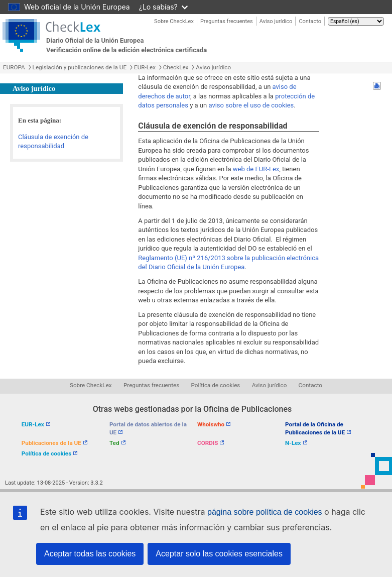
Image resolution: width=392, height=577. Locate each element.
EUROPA (14, 67)
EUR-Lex (145, 67)
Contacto (310, 21)
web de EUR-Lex (256, 169)
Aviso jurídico (276, 21)
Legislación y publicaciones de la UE (80, 67)
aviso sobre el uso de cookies (251, 105)
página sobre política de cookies (265, 512)
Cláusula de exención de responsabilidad (53, 142)
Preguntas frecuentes (227, 21)
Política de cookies (216, 385)
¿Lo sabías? (163, 7)
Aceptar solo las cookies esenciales (219, 554)
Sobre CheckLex (174, 21)
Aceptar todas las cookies (90, 554)
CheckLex (176, 67)
